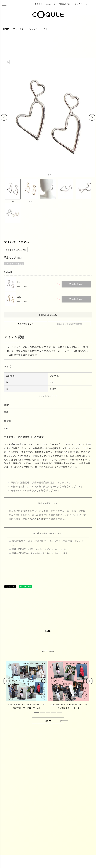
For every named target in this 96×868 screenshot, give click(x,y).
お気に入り (78, 4)
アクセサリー (19, 29)
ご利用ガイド (64, 4)
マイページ (50, 4)
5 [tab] (60, 713)
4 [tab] (54, 713)
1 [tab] (36, 713)
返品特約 (41, 519)
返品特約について (26, 324)
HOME (6, 29)
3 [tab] (48, 713)
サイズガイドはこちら (48, 396)
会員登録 (39, 4)
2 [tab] (42, 713)
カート (88, 4)
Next (92, 117)
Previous (4, 117)
